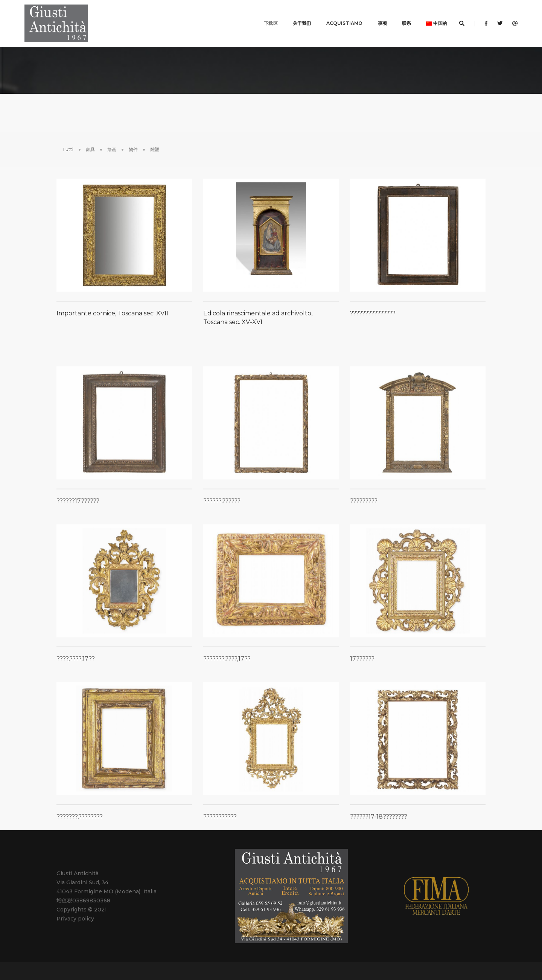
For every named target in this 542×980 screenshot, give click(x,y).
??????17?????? (78, 558)
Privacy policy (75, 910)
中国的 (427, 19)
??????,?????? (222, 558)
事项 (373, 19)
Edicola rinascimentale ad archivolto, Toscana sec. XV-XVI (258, 314)
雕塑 (155, 140)
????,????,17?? (76, 716)
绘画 (112, 140)
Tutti (68, 140)
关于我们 (293, 19)
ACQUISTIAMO (335, 19)
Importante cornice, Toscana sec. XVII (112, 310)
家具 (90, 140)
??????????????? (373, 310)
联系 (397, 19)
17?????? (362, 716)
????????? (364, 558)
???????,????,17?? (227, 716)
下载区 (261, 19)
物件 (133, 140)
